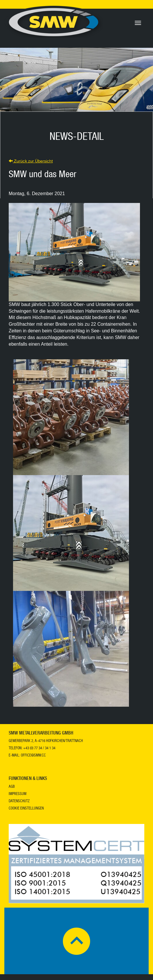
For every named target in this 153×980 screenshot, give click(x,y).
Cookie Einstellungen (26, 809)
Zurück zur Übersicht (31, 162)
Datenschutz (19, 802)
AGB (12, 787)
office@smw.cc (33, 756)
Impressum (18, 794)
